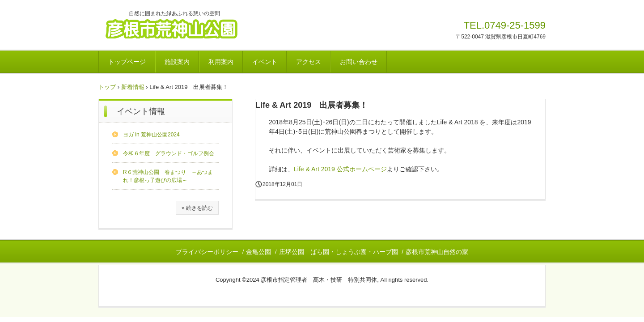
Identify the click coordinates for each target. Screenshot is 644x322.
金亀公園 (258, 252)
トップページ (127, 62)
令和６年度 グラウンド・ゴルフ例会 (169, 153)
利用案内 (221, 62)
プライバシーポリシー (207, 252)
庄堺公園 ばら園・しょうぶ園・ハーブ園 (339, 252)
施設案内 (177, 62)
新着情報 (133, 87)
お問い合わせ (359, 62)
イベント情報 (141, 111)
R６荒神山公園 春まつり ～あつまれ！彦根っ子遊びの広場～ (168, 176)
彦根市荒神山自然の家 (437, 252)
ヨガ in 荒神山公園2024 (151, 135)
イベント (265, 62)
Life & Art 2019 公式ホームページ (340, 169)
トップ (107, 87)
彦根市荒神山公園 (182, 28)
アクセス (309, 62)
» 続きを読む (197, 208)
